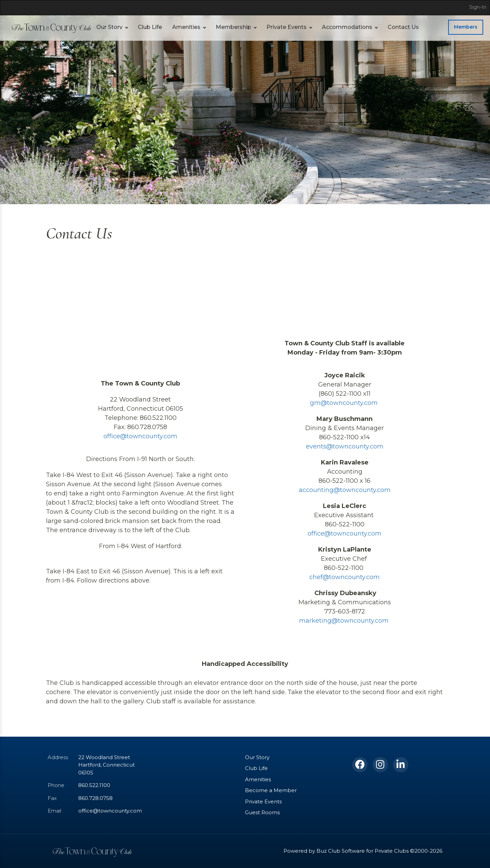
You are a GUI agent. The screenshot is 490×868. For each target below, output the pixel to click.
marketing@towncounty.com (345, 621)
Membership (221, 27)
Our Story (108, 27)
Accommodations (322, 27)
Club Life (146, 27)
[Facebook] (360, 765)
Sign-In (479, 7)
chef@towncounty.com (345, 577)
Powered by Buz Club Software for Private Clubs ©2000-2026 (373, 851)
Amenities (179, 27)
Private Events (269, 27)
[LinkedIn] (401, 765)
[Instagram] (380, 765)
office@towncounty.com (141, 436)
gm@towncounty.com (345, 403)
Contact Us (372, 27)
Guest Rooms (261, 812)
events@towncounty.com (344, 446)
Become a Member (267, 790)
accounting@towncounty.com (344, 490)
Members (467, 27)
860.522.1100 (94, 785)
